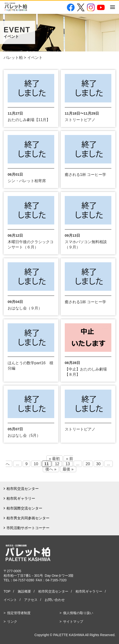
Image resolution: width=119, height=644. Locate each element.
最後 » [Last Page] (68, 469)
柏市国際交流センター (24, 508)
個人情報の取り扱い (78, 613)
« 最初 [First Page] (54, 459)
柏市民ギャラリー (21, 498)
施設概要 (24, 591)
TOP (7, 591)
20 (88, 464)
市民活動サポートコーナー (28, 528)
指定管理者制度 (19, 613)
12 (57, 464)
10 (36, 464)
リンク (12, 622)
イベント (10, 600)
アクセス (31, 600)
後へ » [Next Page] (51, 469)
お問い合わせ (55, 600)
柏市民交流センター (23, 489)
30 (98, 464)
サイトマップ (73, 622)
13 (68, 464)
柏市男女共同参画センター (28, 518)
